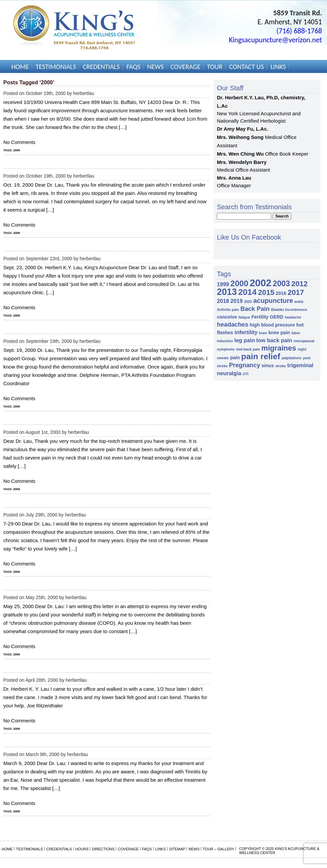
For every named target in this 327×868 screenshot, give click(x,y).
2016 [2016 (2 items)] (281, 293)
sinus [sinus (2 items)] (268, 366)
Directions (103, 849)
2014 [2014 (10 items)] (247, 292)
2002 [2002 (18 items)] (260, 283)
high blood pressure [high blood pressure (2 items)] (272, 325)
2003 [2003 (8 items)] (281, 284)
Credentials (101, 67)
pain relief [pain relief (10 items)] (261, 356)
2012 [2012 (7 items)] (299, 284)
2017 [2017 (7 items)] (296, 292)
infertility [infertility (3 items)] (246, 332)
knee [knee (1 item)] (263, 333)
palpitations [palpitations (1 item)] (292, 358)
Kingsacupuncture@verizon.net (275, 40)
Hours (82, 849)
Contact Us (247, 67)
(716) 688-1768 (299, 31)
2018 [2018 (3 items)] (223, 301)
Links (278, 67)
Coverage (186, 67)
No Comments (19, 142)
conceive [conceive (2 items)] (227, 317)
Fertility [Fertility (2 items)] (260, 317)
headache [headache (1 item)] (293, 317)
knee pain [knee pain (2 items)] (279, 333)
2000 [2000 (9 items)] (239, 283)
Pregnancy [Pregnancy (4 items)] (244, 365)
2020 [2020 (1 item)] (248, 302)
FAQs (133, 67)
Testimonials (56, 67)
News (155, 67)
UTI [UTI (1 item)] (245, 374)
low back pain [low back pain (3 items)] (274, 340)
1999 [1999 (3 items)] (223, 284)
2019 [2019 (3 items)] (237, 301)
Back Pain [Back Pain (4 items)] (255, 309)
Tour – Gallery (219, 849)
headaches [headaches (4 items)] (233, 324)
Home (20, 67)
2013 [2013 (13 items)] (227, 292)
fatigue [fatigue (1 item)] (244, 317)
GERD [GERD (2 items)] (277, 317)
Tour (215, 67)
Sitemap (177, 849)
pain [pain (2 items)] (235, 358)
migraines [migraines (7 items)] (279, 348)
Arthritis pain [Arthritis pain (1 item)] (228, 310)
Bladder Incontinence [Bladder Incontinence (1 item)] (289, 310)
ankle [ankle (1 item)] (299, 302)
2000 (17, 150)
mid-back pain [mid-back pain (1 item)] (248, 349)
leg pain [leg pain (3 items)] (245, 340)
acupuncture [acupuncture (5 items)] (273, 301)
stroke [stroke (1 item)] (281, 366)
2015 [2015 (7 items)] (266, 292)
